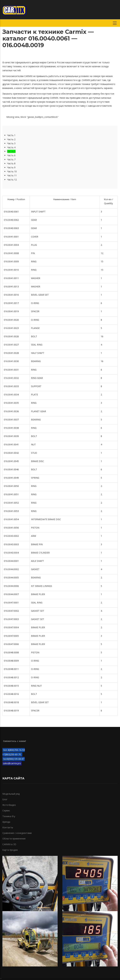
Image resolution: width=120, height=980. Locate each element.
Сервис (6, 811)
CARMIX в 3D (9, 844)
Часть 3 (11, 143)
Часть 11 (12, 175)
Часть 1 (11, 135)
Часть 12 (12, 180)
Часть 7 (11, 159)
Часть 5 (11, 151)
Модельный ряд (11, 794)
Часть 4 (11, 147)
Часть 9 (11, 167)
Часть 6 (11, 155)
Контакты (8, 827)
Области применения (14, 839)
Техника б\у (9, 816)
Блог (5, 799)
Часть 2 (11, 139)
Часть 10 (12, 171)
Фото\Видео (9, 805)
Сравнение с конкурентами (17, 833)
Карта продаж (10, 850)
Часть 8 (11, 163)
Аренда (6, 822)
